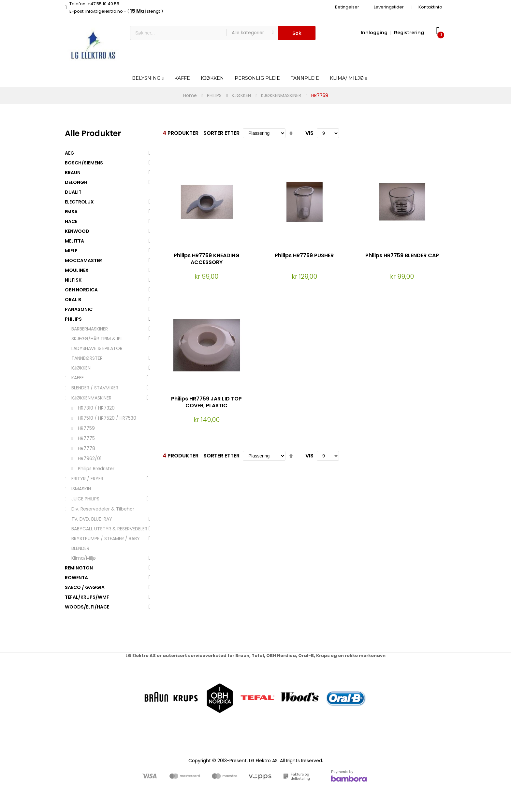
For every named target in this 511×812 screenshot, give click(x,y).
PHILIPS (214, 95)
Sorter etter (221, 133)
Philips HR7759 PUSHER (304, 255)
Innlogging (374, 33)
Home (190, 95)
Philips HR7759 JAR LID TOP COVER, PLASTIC (206, 402)
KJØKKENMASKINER (281, 95)
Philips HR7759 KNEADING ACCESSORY (207, 259)
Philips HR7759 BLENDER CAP (402, 255)
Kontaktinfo (430, 7)
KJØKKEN (241, 95)
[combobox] (178, 33)
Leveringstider (389, 7)
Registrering (409, 33)
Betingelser (347, 7)
